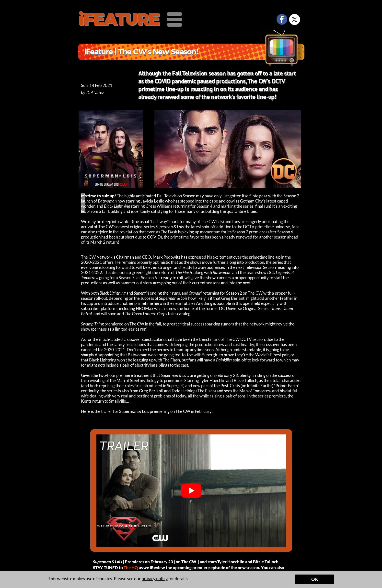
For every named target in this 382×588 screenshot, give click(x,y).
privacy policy (155, 578)
